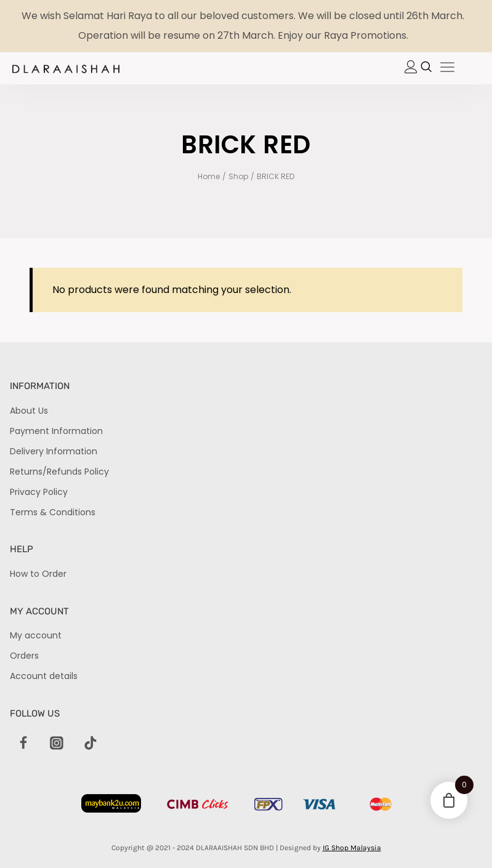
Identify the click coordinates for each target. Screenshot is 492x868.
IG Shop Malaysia (352, 848)
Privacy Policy (39, 492)
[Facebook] (23, 744)
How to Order (38, 574)
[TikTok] (91, 744)
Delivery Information (54, 451)
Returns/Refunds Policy (59, 472)
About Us (29, 411)
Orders (24, 656)
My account (36, 635)
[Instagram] (57, 744)
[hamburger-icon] (447, 68)
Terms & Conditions (53, 512)
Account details (44, 676)
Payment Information (56, 431)
